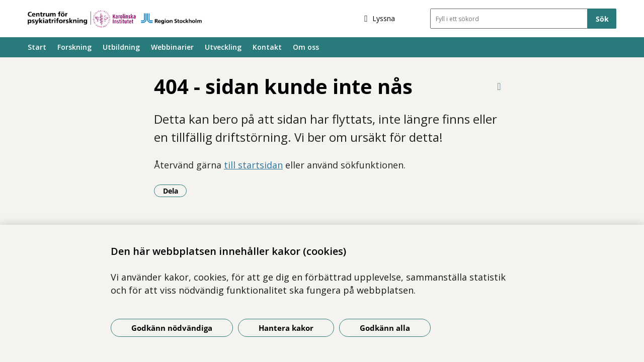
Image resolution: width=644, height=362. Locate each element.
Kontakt (267, 47)
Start (37, 47)
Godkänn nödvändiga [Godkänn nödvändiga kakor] (172, 328)
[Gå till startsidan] (115, 19)
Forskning (74, 47)
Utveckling (223, 47)
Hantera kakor (286, 328)
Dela (175, 191)
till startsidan (253, 165)
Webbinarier (172, 47)
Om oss (306, 47)
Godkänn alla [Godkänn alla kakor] (385, 328)
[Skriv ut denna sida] (499, 86)
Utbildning (121, 47)
